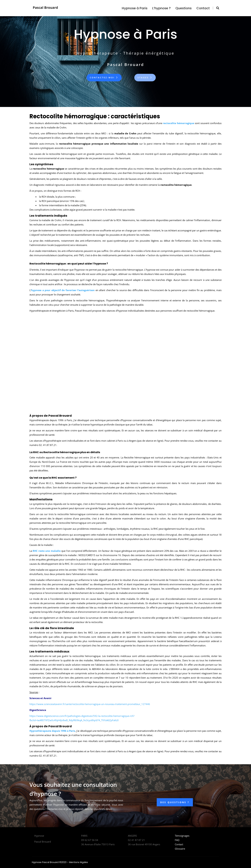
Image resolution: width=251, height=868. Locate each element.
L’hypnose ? (161, 8)
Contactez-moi (104, 77)
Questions (184, 8)
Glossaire (180, 849)
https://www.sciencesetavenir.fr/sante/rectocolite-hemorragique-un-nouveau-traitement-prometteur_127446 (90, 704)
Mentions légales (79, 862)
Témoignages (182, 836)
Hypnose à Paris (135, 8)
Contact (203, 8)
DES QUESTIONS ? (175, 802)
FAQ (177, 840)
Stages (145, 77)
